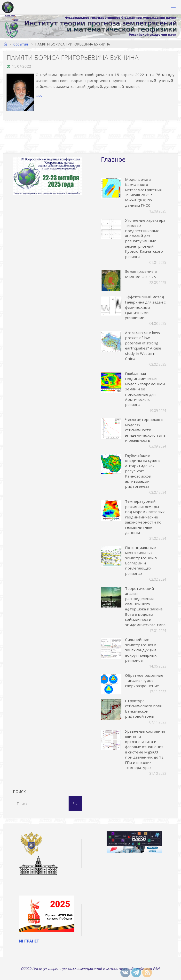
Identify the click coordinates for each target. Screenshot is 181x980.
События (21, 44)
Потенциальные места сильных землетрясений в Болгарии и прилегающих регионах (141, 560)
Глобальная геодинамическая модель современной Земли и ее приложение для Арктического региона (145, 389)
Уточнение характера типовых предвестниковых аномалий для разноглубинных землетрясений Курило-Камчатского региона (145, 238)
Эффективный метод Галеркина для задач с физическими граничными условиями (145, 307)
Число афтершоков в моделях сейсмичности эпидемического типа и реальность (145, 430)
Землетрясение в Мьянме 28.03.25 (141, 274)
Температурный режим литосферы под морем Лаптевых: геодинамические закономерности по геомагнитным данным (145, 517)
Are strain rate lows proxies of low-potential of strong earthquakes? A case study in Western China (143, 346)
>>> (39, 96)
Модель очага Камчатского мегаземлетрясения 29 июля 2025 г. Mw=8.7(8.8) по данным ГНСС (143, 192)
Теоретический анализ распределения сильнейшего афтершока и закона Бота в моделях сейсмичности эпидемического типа (145, 607)
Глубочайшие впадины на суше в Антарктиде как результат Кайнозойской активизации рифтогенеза (143, 471)
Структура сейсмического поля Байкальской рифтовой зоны (143, 708)
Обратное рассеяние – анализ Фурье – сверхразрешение (144, 680)
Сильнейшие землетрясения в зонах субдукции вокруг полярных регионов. (141, 650)
